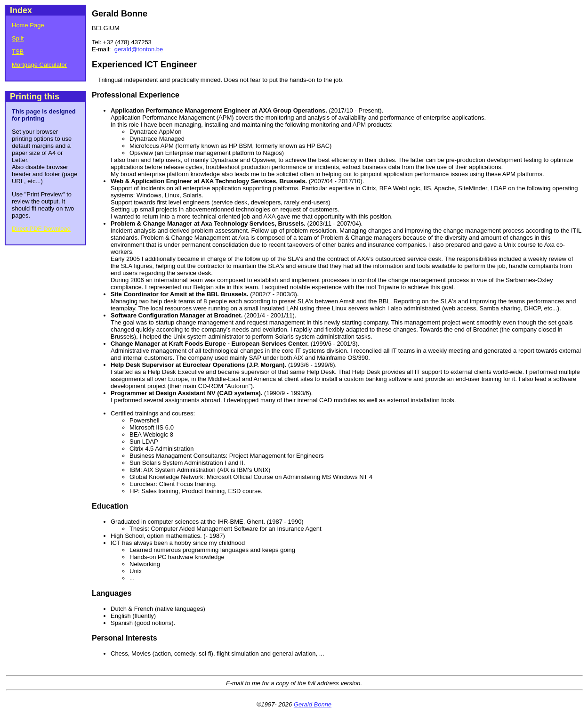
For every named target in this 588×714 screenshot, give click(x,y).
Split (18, 38)
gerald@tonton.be (139, 49)
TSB (18, 52)
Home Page (28, 25)
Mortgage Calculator (39, 65)
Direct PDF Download (41, 229)
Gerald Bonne (313, 704)
